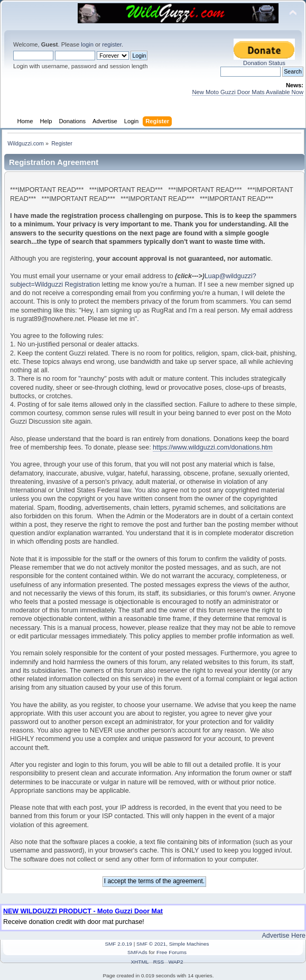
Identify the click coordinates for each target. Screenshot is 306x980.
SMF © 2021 (151, 944)
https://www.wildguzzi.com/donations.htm (213, 447)
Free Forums (171, 952)
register (112, 44)
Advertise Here (284, 936)
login (87, 44)
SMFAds (137, 952)
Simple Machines (189, 944)
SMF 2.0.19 (118, 944)
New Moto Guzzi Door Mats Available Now (248, 92)
